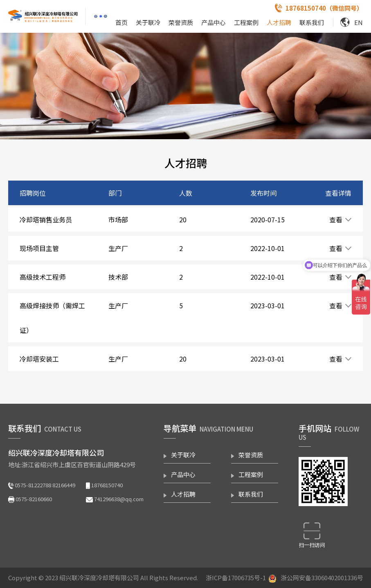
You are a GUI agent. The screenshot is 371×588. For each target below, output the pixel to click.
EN (359, 22)
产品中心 (214, 22)
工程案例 (246, 22)
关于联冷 (148, 22)
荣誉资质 (181, 22)
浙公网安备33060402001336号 (322, 578)
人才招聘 (279, 22)
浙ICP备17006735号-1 (236, 578)
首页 (121, 22)
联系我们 (312, 22)
